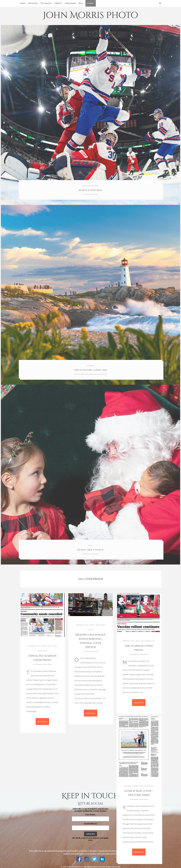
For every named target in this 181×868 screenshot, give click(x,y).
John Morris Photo (91, 15)
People (90, 542)
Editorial (44, 643)
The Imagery (46, 3)
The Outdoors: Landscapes (90, 368)
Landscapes (90, 363)
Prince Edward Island (148, 638)
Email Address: (90, 820)
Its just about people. (90, 547)
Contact (90, 3)
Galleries (58, 3)
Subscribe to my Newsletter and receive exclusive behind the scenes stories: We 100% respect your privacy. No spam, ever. (90, 821)
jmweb (50, 662)
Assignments (70, 3)
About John (33, 3)
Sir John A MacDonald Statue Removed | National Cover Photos (91, 636)
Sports (96, 184)
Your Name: (90, 811)
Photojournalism (88, 184)
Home (23, 3)
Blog (81, 3)
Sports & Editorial (90, 189)
